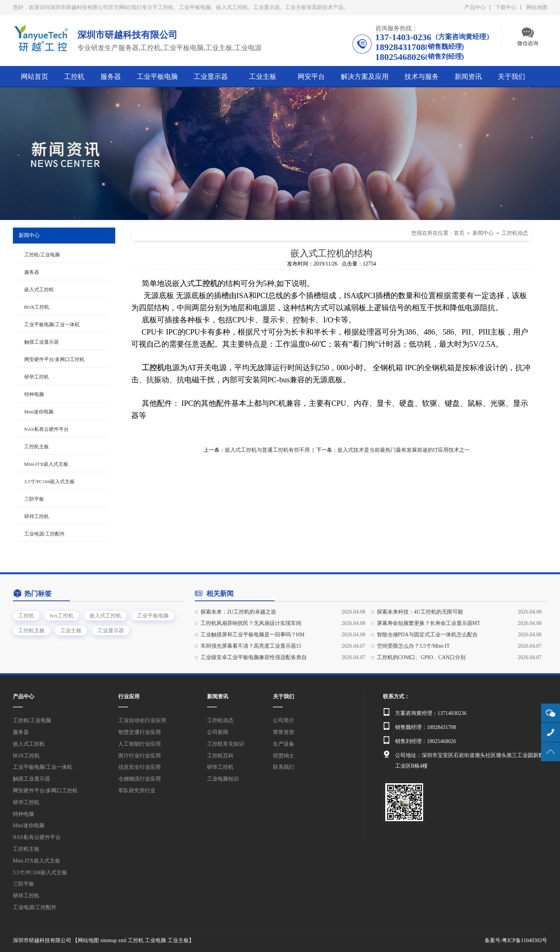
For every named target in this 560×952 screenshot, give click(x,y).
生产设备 (284, 744)
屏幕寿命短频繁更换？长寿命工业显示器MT (429, 656)
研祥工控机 (37, 516)
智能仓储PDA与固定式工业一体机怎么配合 (427, 667)
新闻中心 (483, 233)
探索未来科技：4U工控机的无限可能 (420, 644)
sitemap (109, 940)
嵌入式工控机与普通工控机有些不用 (267, 450)
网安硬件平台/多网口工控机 (55, 359)
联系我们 (284, 767)
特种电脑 (34, 394)
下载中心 (506, 7)
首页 (459, 233)
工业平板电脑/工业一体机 (52, 324)
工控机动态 (515, 233)
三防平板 (34, 499)
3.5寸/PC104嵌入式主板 (49, 481)
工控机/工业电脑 (42, 255)
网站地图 (537, 7)
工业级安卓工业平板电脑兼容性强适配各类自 (254, 690)
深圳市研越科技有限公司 (42, 940)
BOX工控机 (37, 307)
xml (122, 940)
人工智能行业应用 (140, 744)
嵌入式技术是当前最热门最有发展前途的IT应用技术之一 (404, 450)
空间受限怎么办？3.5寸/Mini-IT (413, 678)
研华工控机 (37, 377)
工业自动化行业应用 (142, 720)
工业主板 (71, 647)
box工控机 (62, 632)
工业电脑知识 (223, 779)
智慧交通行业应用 (140, 732)
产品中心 (475, 7)
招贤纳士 (284, 756)
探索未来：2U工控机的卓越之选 (238, 644)
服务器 (32, 272)
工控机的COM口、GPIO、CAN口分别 (421, 690)
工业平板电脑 (153, 632)
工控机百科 (220, 756)
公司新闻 (218, 732)
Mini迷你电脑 (39, 412)
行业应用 (129, 697)
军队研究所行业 (137, 791)
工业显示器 (111, 647)
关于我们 (284, 697)
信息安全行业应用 (140, 767)
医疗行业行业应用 (140, 756)
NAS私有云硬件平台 (46, 429)
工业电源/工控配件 (45, 534)
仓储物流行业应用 (140, 779)
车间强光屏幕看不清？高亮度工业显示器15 (251, 678)
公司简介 (284, 720)
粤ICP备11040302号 (525, 940)
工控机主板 (37, 447)
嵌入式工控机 (39, 290)
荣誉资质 (284, 732)
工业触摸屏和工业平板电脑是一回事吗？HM (253, 667)
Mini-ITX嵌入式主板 (46, 464)
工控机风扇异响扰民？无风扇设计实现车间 (251, 656)
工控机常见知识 (226, 744)
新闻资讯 (218, 697)
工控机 (26, 632)
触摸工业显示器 (42, 342)
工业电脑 (155, 940)
